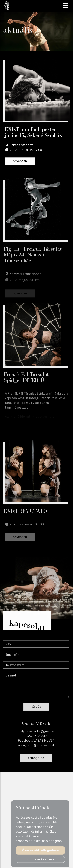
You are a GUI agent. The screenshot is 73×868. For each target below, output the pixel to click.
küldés (36, 707)
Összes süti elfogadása (40, 852)
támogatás (36, 759)
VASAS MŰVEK (44, 741)
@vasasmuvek (44, 746)
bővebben (20, 161)
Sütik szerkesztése (40, 861)
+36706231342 (36, 737)
